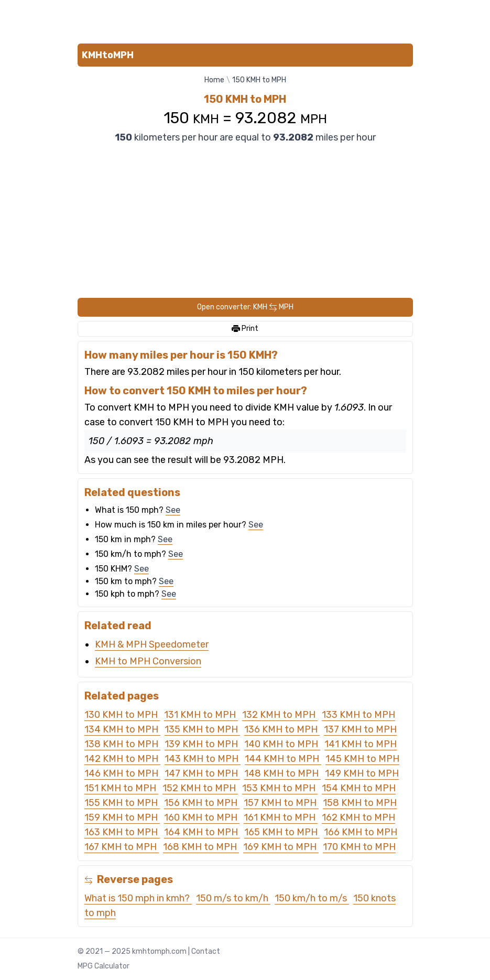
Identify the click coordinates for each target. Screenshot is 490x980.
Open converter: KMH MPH (245, 307)
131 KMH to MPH (201, 715)
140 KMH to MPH (282, 744)
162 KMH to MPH (358, 817)
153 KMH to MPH (280, 788)
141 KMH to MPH (361, 744)
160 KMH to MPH (202, 817)
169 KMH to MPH (281, 847)
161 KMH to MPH (281, 817)
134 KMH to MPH (122, 729)
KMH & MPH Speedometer (152, 644)
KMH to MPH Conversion (148, 661)
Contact (206, 951)
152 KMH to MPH (200, 788)
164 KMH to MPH (202, 832)
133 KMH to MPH (358, 715)
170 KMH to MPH (359, 847)
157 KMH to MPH (281, 803)
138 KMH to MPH (122, 744)
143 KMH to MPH (203, 759)
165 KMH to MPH (282, 832)
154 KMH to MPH (359, 788)
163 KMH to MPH (122, 832)
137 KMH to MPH (360, 729)
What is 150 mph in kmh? (138, 898)
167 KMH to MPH (122, 847)
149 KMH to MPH (362, 773)
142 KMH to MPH (122, 759)
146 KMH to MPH (122, 773)
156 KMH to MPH (202, 803)
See (173, 510)
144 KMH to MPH (283, 759)
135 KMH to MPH (202, 729)
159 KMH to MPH (122, 817)
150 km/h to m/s (312, 898)
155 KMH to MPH (122, 803)
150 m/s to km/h (233, 898)
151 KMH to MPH (121, 788)
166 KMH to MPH (361, 832)
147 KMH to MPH (202, 773)
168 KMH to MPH (201, 847)
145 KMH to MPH (362, 759)
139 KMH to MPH (202, 744)
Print (245, 329)
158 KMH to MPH (360, 803)
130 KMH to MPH (122, 715)
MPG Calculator (104, 966)
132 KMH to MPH (280, 715)
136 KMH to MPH (282, 729)
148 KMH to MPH (282, 773)
